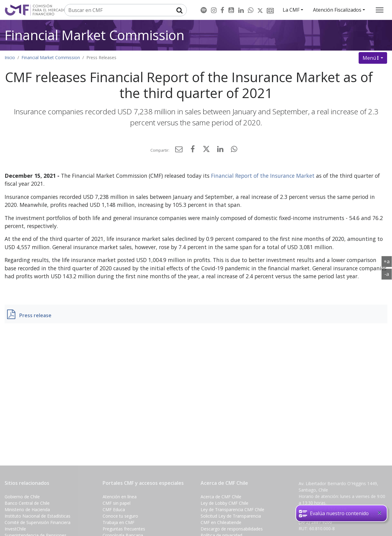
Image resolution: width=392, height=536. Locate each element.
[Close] (379, 513)
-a (388, 274)
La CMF (291, 10)
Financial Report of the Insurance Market (263, 176)
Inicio (10, 57)
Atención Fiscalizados (337, 10)
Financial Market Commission (94, 35)
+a (388, 261)
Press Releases (101, 57)
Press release (35, 315)
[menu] (380, 10)
